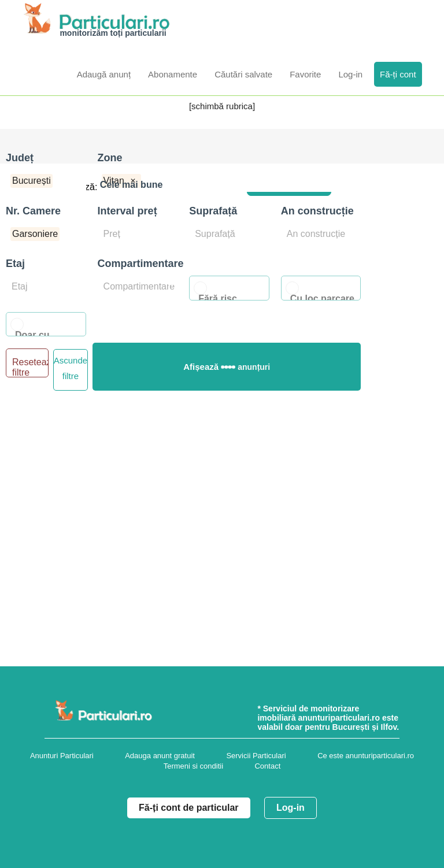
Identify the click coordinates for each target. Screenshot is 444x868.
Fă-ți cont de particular (188, 808)
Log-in (291, 808)
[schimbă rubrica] (222, 106)
